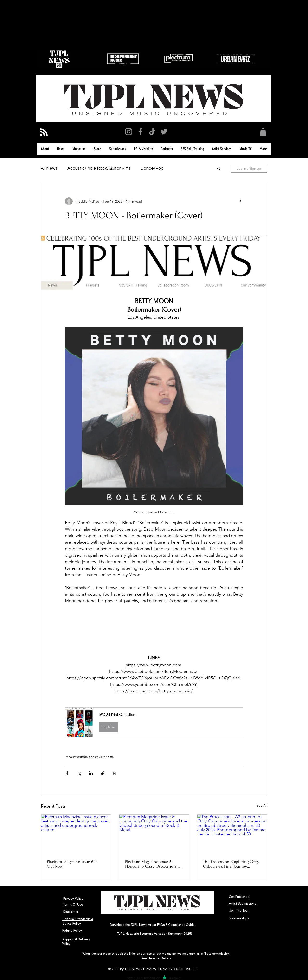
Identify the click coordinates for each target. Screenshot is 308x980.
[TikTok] (152, 132)
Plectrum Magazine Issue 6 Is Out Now (72, 864)
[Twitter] (164, 132)
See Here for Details (156, 958)
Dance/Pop (152, 168)
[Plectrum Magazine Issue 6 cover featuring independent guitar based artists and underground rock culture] (76, 834)
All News (49, 168)
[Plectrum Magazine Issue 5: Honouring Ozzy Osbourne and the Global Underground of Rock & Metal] (154, 834)
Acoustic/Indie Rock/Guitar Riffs (99, 168)
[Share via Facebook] (67, 773)
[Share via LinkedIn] (91, 773)
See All (262, 805)
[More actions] (240, 201)
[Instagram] (129, 132)
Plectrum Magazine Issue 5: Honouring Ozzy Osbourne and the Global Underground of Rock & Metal (153, 864)
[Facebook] (140, 132)
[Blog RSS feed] (44, 132)
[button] (263, 132)
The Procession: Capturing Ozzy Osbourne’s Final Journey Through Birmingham (231, 864)
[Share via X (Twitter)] (79, 773)
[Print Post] (114, 773)
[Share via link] (103, 773)
